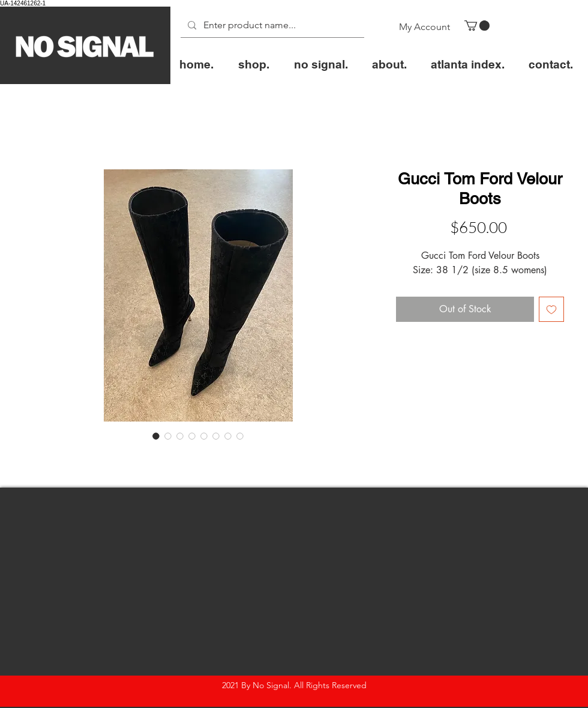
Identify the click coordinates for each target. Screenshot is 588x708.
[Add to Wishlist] (551, 309)
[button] (477, 26)
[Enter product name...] (271, 26)
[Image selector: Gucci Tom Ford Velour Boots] (156, 436)
